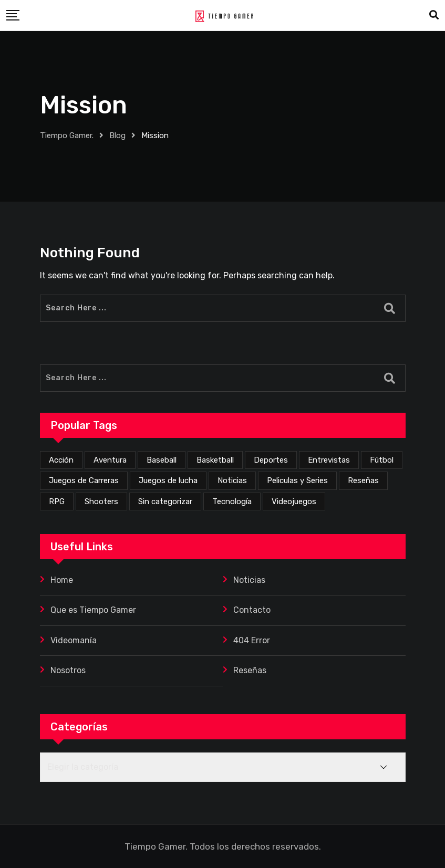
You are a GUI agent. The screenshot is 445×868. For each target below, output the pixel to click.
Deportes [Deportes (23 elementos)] (271, 460)
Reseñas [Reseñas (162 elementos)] (363, 480)
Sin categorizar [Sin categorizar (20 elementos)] (165, 501)
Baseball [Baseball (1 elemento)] (162, 460)
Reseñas (250, 670)
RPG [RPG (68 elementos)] (57, 501)
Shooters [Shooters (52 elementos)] (101, 501)
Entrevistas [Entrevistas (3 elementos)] (329, 460)
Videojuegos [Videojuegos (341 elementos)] (294, 501)
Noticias (249, 580)
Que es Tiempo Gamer (93, 610)
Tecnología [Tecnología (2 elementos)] (232, 501)
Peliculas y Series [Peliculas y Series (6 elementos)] (297, 480)
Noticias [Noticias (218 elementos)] (232, 480)
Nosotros (68, 670)
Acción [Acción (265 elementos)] (61, 460)
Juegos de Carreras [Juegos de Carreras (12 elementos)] (84, 480)
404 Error (252, 640)
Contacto (252, 610)
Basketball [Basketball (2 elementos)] (215, 460)
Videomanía (74, 640)
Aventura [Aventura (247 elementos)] (110, 460)
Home (62, 580)
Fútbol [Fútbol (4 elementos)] (382, 460)
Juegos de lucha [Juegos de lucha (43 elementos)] (168, 480)
